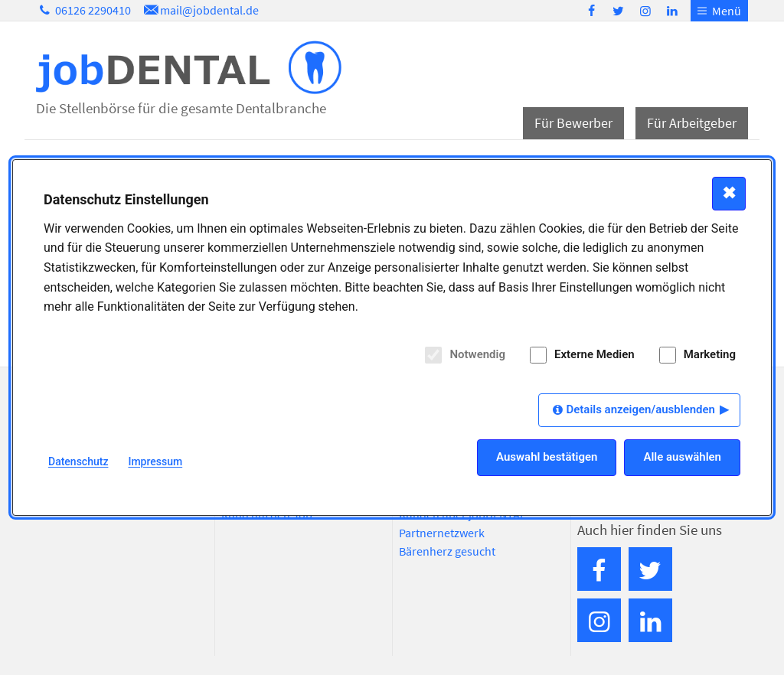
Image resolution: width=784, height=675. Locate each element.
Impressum (155, 461)
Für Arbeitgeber (692, 123)
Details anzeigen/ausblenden (640, 409)
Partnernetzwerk (442, 533)
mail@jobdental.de (200, 10)
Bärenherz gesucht (447, 551)
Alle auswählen (682, 457)
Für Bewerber (573, 123)
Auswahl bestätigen (547, 457)
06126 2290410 (83, 10)
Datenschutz (78, 461)
